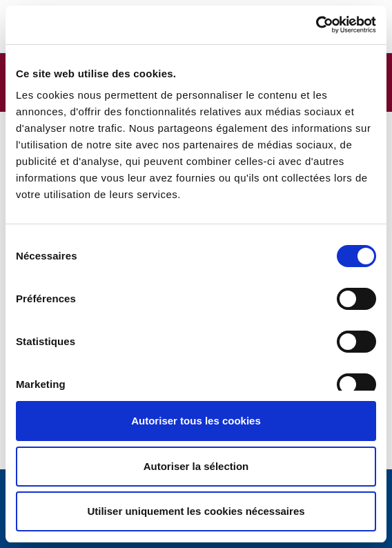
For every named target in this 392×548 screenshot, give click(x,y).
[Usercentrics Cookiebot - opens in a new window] (316, 25)
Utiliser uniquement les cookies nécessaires (196, 511)
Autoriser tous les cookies (196, 421)
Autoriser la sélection (196, 466)
